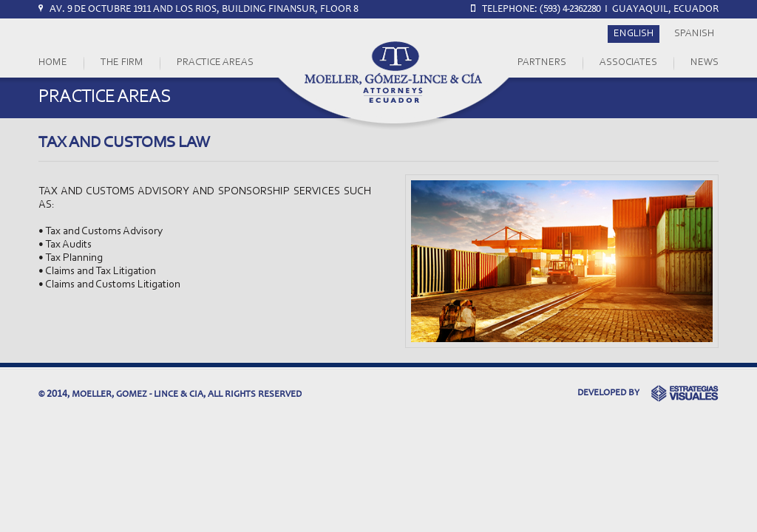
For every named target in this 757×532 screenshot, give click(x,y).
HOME (53, 63)
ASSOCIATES (628, 63)
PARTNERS (542, 63)
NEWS (705, 63)
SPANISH (694, 34)
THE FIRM (122, 63)
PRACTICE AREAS (215, 63)
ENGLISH (634, 34)
